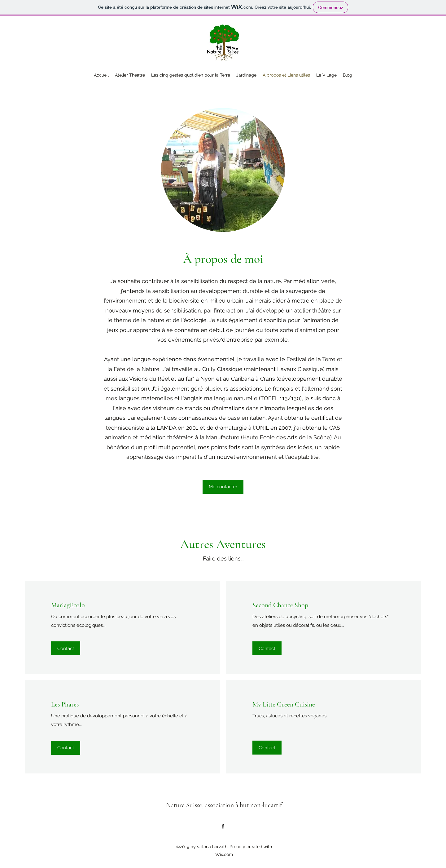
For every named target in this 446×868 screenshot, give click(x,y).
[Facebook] (223, 826)
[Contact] (66, 648)
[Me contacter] (223, 487)
